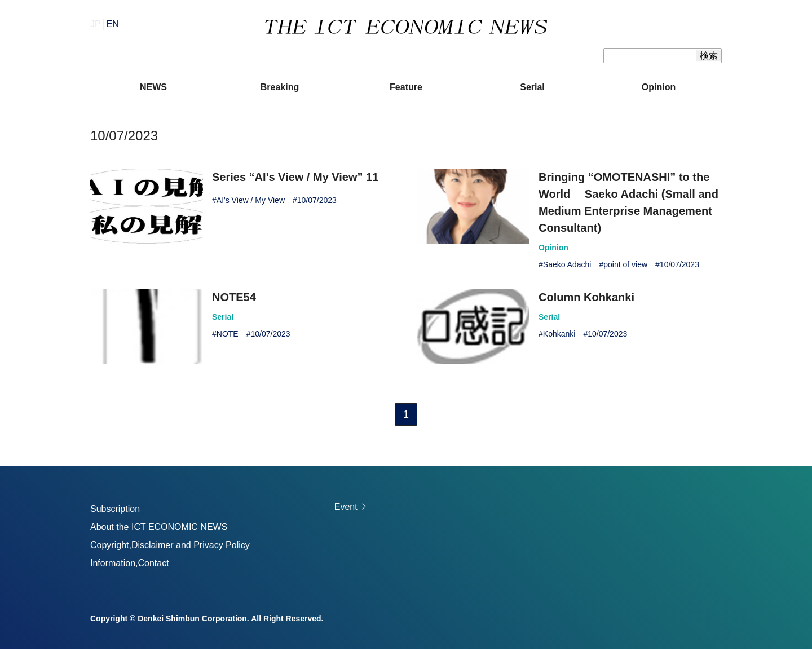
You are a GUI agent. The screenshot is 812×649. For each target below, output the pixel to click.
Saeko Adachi (567, 264)
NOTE (228, 334)
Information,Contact (130, 563)
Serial (532, 87)
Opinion (659, 87)
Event (346, 507)
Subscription (115, 509)
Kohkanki (559, 334)
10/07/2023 (317, 200)
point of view (625, 264)
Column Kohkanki (586, 297)
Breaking (280, 87)
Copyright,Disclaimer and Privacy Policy (170, 545)
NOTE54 (234, 297)
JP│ (105, 24)
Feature (406, 87)
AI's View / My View (251, 200)
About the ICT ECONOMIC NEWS (159, 527)
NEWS (153, 87)
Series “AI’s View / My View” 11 (295, 177)
